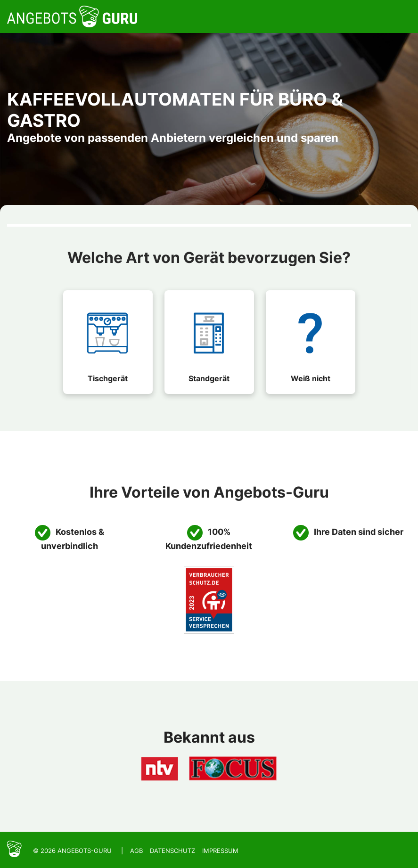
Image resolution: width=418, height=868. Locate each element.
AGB (136, 851)
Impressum (220, 851)
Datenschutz (172, 851)
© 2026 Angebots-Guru (72, 851)
